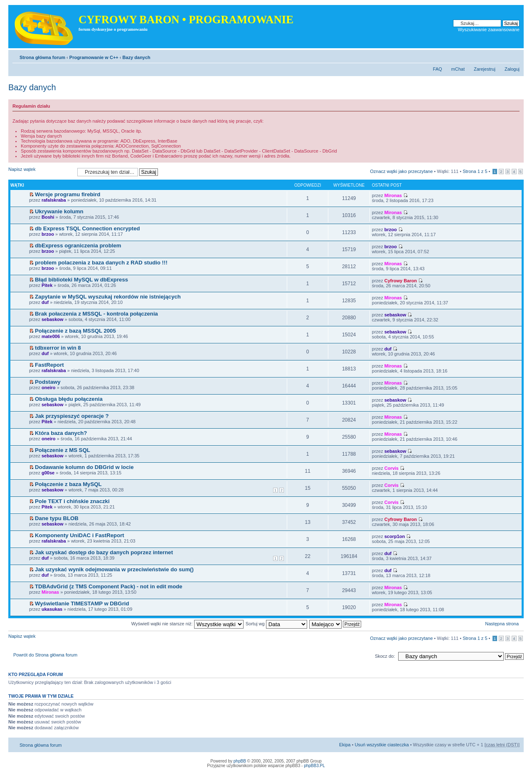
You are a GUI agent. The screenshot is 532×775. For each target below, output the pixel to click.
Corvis (392, 468)
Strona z (475, 171)
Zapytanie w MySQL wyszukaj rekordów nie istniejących (108, 297)
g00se (48, 473)
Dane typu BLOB (57, 518)
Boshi (48, 217)
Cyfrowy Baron (401, 281)
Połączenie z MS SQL (63, 450)
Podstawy (48, 382)
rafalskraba (54, 200)
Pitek (47, 285)
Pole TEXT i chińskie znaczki (72, 501)
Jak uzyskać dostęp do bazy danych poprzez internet (104, 552)
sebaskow (53, 319)
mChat (458, 69)
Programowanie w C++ (94, 57)
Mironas (393, 195)
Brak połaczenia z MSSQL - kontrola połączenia (96, 314)
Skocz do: (385, 656)
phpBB (240, 761)
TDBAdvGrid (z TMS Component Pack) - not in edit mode (109, 586)
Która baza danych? (61, 433)
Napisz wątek (41, 172)
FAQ (438, 69)
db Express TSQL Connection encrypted (87, 228)
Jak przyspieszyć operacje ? (72, 416)
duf (45, 302)
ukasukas (52, 609)
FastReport (49, 365)
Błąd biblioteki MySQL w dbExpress (81, 280)
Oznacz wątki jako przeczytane (401, 171)
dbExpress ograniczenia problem (78, 246)
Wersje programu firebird (68, 194)
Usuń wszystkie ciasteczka (382, 745)
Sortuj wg (276, 624)
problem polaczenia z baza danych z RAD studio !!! (101, 263)
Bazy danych (137, 57)
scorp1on (395, 536)
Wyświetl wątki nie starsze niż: (187, 624)
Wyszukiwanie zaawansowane (489, 30)
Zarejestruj (485, 69)
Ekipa (345, 745)
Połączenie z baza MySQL (68, 484)
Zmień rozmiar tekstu (514, 56)
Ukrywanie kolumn (59, 211)
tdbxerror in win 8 (58, 348)
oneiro (49, 387)
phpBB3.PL (314, 766)
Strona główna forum (42, 57)
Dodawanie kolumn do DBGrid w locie (84, 467)
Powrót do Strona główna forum (45, 655)
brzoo (48, 234)
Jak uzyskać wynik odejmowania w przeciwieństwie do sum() (114, 569)
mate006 (51, 336)
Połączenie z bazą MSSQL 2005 (75, 331)
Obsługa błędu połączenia (69, 399)
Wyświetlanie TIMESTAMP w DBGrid (82, 603)
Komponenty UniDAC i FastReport (80, 535)
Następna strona (502, 624)
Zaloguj (512, 69)
